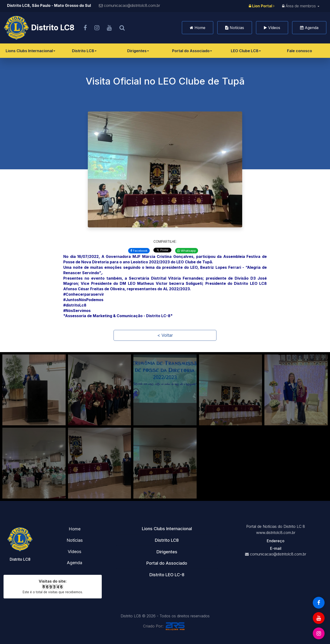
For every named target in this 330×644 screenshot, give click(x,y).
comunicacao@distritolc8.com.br (132, 5)
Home (200, 28)
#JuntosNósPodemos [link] (83, 300)
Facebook (139, 251)
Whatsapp (187, 251)
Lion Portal (262, 6)
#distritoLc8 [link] (75, 305)
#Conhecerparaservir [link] (84, 294)
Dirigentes (138, 51)
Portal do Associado (192, 51)
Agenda (312, 28)
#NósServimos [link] (77, 311)
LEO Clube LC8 (246, 51)
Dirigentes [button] (167, 552)
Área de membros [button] (301, 6)
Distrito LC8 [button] (167, 540)
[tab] (167, 529)
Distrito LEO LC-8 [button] (167, 575)
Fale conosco (300, 51)
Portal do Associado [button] (167, 563)
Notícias (237, 28)
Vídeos (274, 28)
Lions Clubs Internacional (30, 51)
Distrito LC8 (84, 51)
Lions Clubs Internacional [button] (167, 529)
